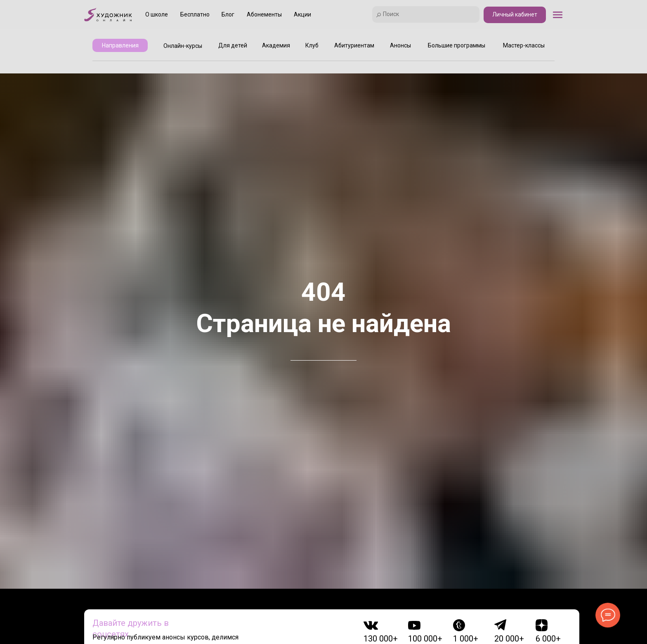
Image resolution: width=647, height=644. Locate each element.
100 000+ (425, 639)
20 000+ (509, 639)
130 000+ (381, 639)
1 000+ (466, 639)
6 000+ (548, 639)
